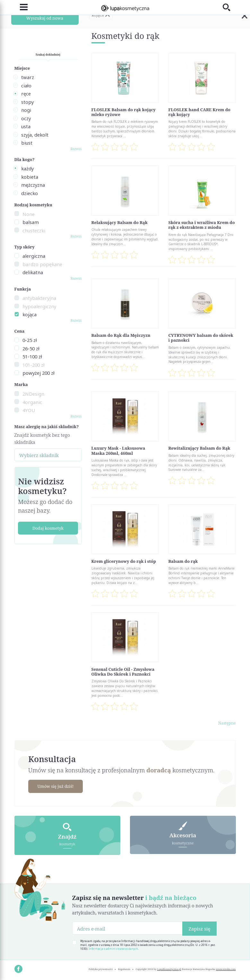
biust (27, 143)
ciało (26, 85)
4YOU (29, 410)
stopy (27, 102)
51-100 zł (32, 356)
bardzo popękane (42, 264)
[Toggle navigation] (21, 7)
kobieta (30, 177)
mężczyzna (33, 185)
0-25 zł (30, 340)
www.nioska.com (226, 969)
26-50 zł (31, 348)
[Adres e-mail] (128, 928)
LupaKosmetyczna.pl (169, 969)
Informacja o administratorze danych (113, 949)
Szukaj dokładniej (48, 54)
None (29, 214)
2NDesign (33, 394)
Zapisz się (199, 929)
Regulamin (124, 969)
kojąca (30, 314)
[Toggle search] (229, 7)
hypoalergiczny (39, 306)
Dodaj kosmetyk (48, 528)
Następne (227, 723)
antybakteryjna (39, 298)
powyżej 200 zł (39, 373)
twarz (28, 77)
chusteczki (34, 230)
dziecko (30, 193)
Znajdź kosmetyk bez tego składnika (42, 438)
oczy (26, 118)
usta (26, 126)
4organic (32, 402)
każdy (27, 168)
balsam (31, 222)
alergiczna (34, 256)
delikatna (33, 272)
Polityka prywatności (101, 969)
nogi (26, 110)
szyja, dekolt (35, 135)
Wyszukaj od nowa (45, 18)
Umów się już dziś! (56, 786)
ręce (26, 94)
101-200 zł (34, 365)
